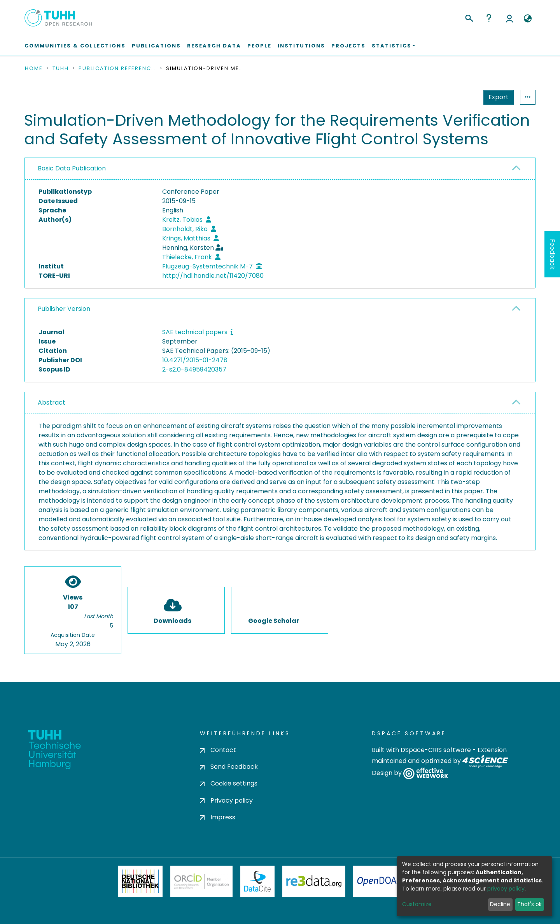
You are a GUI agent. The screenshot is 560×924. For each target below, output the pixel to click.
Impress (218, 817)
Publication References (117, 68)
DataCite (258, 881)
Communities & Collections (75, 46)
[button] (528, 19)
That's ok (529, 904)
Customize (417, 904)
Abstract (52, 402)
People (259, 46)
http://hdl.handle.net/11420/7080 (213, 276)
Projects (348, 46)
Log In (509, 18)
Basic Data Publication (72, 168)
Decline (500, 904)
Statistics (496, 97)
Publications (156, 46)
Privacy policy (226, 800)
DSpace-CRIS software (436, 750)
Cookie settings (229, 783)
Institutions (301, 46)
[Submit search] (469, 17)
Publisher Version (64, 309)
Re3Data (314, 881)
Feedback (552, 254)
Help (489, 18)
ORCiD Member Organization (201, 881)
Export (460, 97)
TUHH (61, 68)
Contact (218, 750)
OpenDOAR (380, 881)
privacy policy (506, 889)
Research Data (214, 46)
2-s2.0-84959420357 (194, 369)
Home (34, 68)
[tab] (280, 169)
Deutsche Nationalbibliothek (140, 881)
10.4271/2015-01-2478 (195, 360)
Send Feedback (229, 767)
